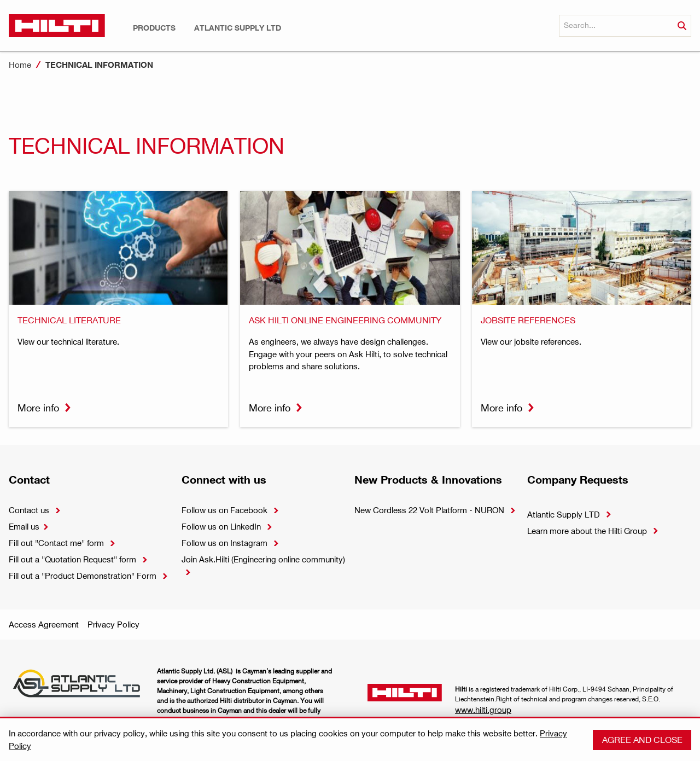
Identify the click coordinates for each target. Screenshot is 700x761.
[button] (154, 28)
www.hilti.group (483, 710)
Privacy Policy (113, 624)
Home (20, 65)
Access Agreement (44, 624)
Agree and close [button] (642, 739)
